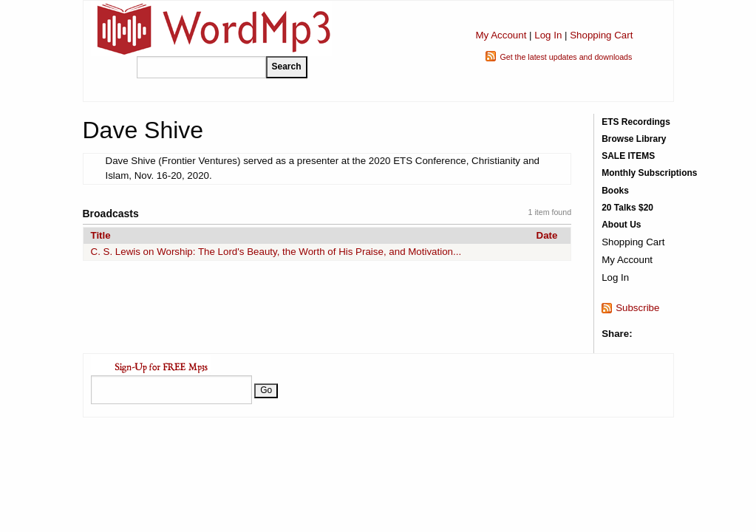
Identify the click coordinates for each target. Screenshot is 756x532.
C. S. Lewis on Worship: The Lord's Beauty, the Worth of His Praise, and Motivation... (276, 252)
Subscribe (637, 308)
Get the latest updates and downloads (566, 57)
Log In (548, 35)
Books (615, 191)
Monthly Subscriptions (649, 173)
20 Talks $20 (627, 208)
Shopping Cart (601, 35)
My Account (501, 35)
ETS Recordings (636, 122)
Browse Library (634, 139)
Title (101, 235)
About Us (621, 225)
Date (547, 235)
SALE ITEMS (628, 156)
